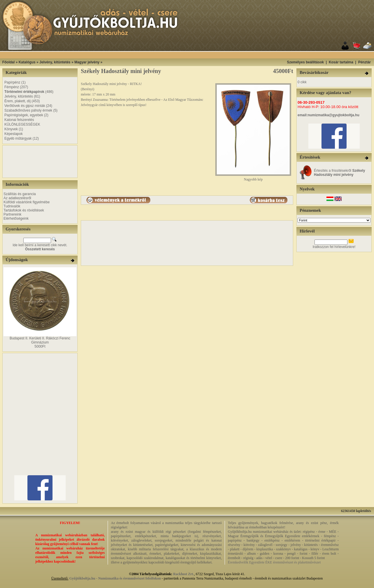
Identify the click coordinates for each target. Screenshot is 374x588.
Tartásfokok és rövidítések (24, 210)
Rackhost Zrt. (184, 574)
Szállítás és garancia (20, 194)
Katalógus (27, 62)
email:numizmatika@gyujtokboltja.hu (328, 115)
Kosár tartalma (341, 62)
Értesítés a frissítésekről (339, 173)
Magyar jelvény (87, 62)
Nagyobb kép (253, 178)
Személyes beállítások (305, 62)
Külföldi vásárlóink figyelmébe (27, 202)
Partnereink (12, 214)
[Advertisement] (21, 162)
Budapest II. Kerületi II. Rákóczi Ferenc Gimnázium (40, 340)
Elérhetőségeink (16, 218)
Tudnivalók (12, 206)
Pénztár (365, 62)
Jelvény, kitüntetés (55, 62)
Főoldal (9, 62)
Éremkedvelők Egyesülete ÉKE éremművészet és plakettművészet (274, 562)
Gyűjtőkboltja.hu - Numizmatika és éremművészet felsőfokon (115, 578)
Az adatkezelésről (17, 198)
